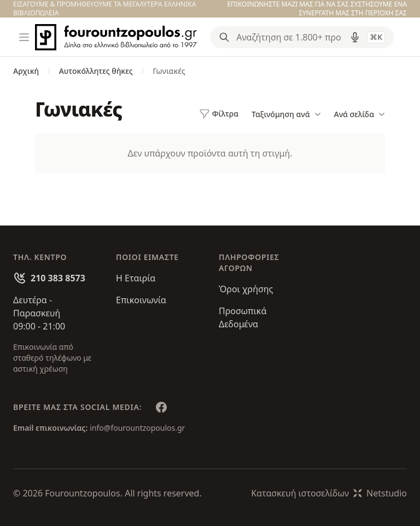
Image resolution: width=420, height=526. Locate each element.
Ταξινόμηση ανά (286, 114)
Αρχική (26, 71)
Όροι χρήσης (246, 289)
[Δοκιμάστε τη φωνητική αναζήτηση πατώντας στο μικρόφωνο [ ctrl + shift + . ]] (355, 37)
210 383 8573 (58, 278)
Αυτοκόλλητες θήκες (96, 71)
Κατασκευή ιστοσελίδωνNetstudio (329, 493)
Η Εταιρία (136, 278)
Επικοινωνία (141, 300)
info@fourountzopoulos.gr (137, 428)
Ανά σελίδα (360, 114)
